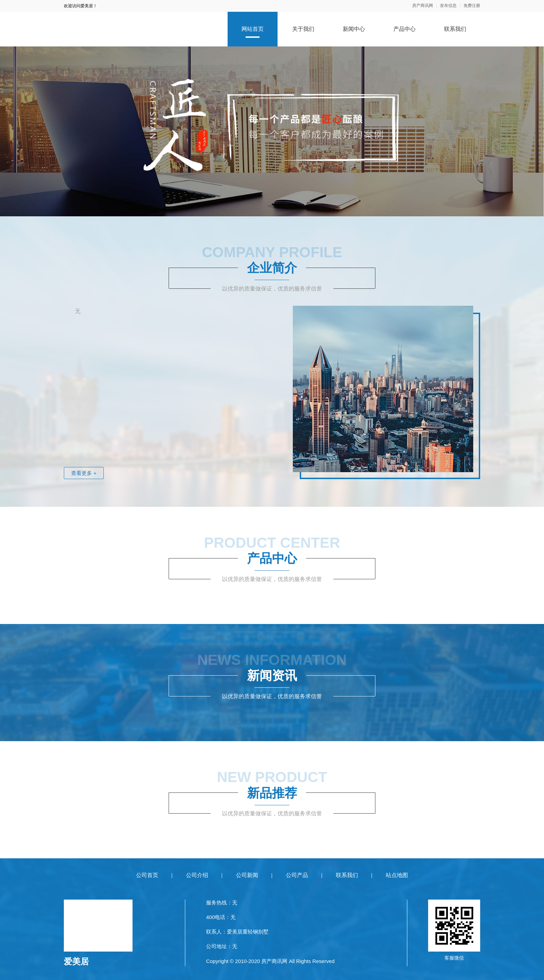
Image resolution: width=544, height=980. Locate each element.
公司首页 (147, 875)
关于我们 (303, 29)
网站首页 (253, 29)
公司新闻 (247, 875)
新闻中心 (354, 29)
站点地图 (397, 875)
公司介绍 (197, 875)
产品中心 (405, 29)
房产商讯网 (423, 6)
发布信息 (448, 6)
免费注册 (472, 6)
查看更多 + (84, 473)
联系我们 (455, 29)
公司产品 (297, 875)
